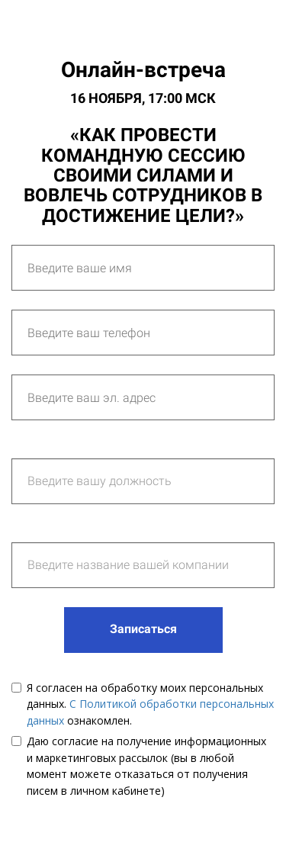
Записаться (143, 629)
